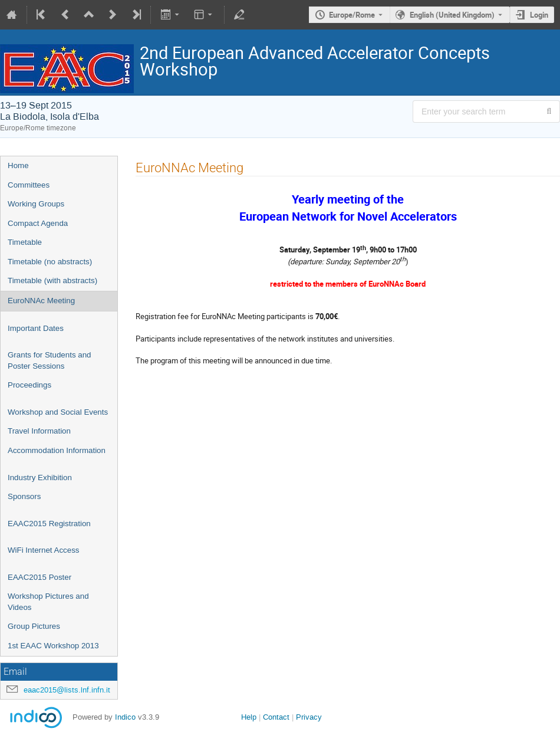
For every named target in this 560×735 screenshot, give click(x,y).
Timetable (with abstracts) (52, 280)
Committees (29, 185)
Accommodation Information (57, 450)
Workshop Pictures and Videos (48, 602)
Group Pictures (34, 626)
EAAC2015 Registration (49, 524)
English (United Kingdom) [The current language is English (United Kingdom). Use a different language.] (452, 15)
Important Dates (36, 328)
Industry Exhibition (40, 478)
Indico (125, 717)
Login (539, 15)
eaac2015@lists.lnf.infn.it (67, 690)
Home (18, 165)
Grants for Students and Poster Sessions (50, 360)
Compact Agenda (38, 223)
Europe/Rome (352, 15)
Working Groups (36, 204)
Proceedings (29, 385)
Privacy (309, 717)
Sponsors (24, 496)
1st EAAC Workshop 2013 (53, 646)
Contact (276, 717)
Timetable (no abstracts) (50, 262)
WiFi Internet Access (43, 550)
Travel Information (39, 431)
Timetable (25, 242)
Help (249, 717)
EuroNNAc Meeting (41, 301)
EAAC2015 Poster (39, 577)
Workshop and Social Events (58, 412)
